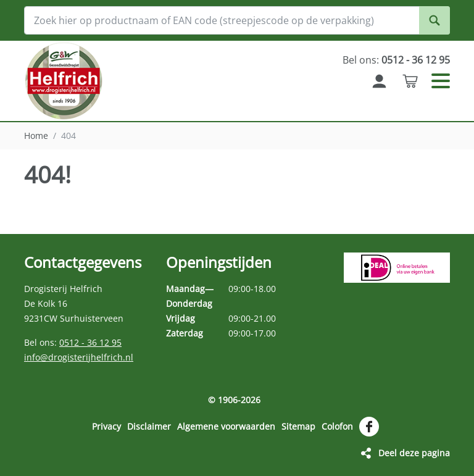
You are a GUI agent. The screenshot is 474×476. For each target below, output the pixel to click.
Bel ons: (396, 60)
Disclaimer (149, 426)
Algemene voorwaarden (226, 426)
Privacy (106, 426)
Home (36, 136)
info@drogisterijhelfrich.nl (79, 357)
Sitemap (298, 426)
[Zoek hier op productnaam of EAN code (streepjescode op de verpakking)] (237, 20)
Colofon (337, 426)
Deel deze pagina (414, 453)
